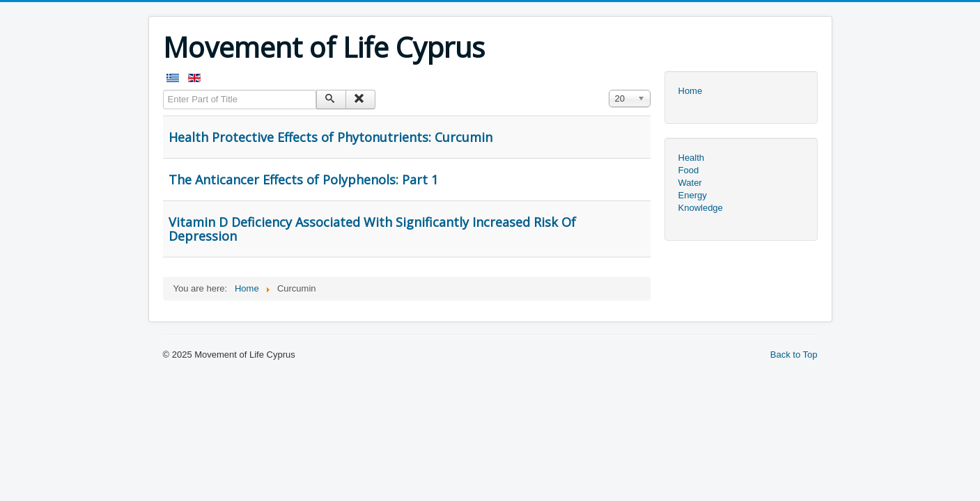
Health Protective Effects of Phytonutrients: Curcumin (330, 137)
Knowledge (701, 208)
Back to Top (794, 355)
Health (692, 158)
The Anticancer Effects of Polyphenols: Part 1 (303, 180)
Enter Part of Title (163, 90)
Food (689, 170)
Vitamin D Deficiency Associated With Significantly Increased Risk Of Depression (372, 229)
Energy (693, 195)
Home (691, 91)
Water (690, 183)
